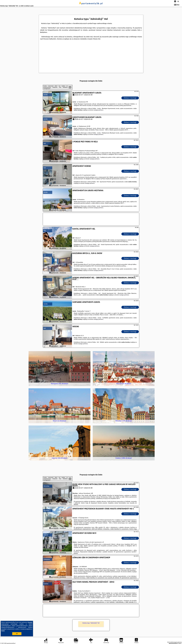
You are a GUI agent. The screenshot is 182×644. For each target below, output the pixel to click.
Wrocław (46, 486)
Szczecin (46, 510)
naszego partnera (98, 110)
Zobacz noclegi (130, 98)
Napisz (180, 643)
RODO (3, 631)
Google (30, 622)
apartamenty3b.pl (91, 3)
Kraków (46, 584)
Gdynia (46, 535)
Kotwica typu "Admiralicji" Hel (91, 623)
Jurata (45, 95)
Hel (45, 143)
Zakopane (47, 559)
